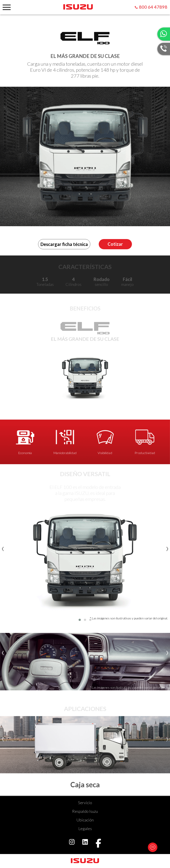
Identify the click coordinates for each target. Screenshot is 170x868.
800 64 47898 (153, 7)
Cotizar (115, 244)
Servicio (85, 803)
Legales (85, 829)
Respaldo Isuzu (85, 811)
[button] (80, 620)
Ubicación (85, 820)
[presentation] (3, 548)
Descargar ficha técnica (64, 244)
